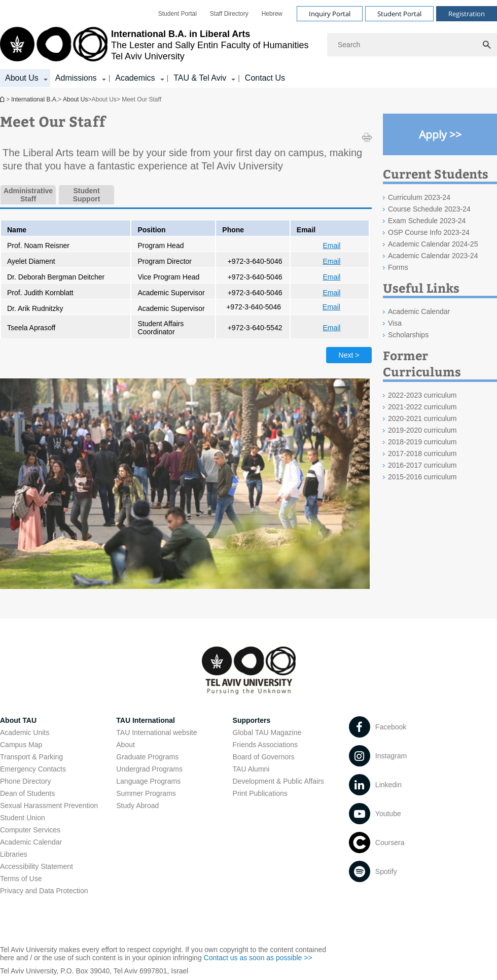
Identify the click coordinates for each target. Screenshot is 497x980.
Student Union (23, 818)
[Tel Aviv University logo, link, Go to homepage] (154, 45)
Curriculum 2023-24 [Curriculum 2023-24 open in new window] (419, 197)
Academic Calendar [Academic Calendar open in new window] (419, 311)
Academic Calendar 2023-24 (433, 256)
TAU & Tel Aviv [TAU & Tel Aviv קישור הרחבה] (200, 78)
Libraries (14, 854)
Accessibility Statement (37, 866)
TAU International (146, 720)
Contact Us (265, 78)
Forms (398, 267)
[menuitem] (177, 14)
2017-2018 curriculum (422, 453)
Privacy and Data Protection (44, 891)
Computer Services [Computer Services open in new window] (30, 830)
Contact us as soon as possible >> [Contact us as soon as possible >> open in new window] (258, 958)
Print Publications (260, 793)
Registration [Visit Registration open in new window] (467, 14)
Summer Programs (146, 793)
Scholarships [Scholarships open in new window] (408, 335)
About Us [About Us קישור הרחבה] (22, 78)
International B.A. (3, 99)
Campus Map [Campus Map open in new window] (21, 745)
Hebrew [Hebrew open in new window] (272, 14)
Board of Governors (264, 757)
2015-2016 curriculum (422, 477)
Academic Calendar (31, 842)
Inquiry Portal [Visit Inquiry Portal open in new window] (330, 14)
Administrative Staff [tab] (28, 195)
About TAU (18, 720)
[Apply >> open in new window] (440, 134)
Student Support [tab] (87, 195)
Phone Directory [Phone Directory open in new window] (25, 781)
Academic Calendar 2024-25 (433, 244)
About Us (75, 99)
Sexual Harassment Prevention (49, 806)
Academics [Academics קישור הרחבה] (135, 78)
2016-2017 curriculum (422, 465)
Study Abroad (137, 806)
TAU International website (156, 732)
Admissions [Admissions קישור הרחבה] (76, 78)
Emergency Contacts (33, 769)
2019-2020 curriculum (422, 430)
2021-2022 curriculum (422, 407)
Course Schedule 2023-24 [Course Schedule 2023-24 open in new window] (429, 209)
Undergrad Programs (149, 769)
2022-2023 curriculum (422, 395)
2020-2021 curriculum (422, 418)
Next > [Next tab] (349, 355)
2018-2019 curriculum (422, 442)
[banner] (248, 44)
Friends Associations (265, 745)
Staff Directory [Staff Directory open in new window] (229, 14)
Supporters (252, 720)
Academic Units (25, 732)
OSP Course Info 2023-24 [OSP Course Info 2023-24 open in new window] (429, 232)
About (126, 745)
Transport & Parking (31, 757)
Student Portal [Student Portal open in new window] (177, 14)
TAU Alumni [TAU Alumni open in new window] (251, 769)
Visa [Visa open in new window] (395, 323)
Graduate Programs (147, 757)
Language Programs (148, 781)
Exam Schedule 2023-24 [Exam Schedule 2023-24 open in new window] (427, 221)
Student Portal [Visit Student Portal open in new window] (399, 14)
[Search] (412, 45)
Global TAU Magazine (267, 732)
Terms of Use (21, 879)
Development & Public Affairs (278, 781)
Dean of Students (27, 793)
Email (331, 246)
